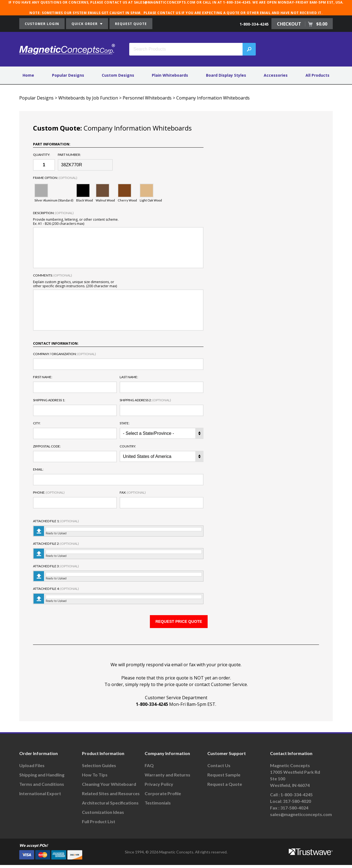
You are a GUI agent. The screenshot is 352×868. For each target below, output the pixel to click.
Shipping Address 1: (49, 400)
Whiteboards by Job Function (88, 98)
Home (28, 75)
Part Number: (69, 155)
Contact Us (219, 768)
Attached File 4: (56, 589)
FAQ (149, 768)
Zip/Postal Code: (47, 446)
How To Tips (95, 778)
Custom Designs (118, 75)
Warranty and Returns (167, 778)
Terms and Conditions (42, 787)
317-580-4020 (297, 804)
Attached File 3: (56, 566)
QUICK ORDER (87, 24)
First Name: (43, 377)
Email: (38, 469)
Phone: (49, 493)
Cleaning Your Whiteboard (109, 787)
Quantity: (42, 155)
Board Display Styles (226, 75)
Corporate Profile (163, 796)
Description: (53, 213)
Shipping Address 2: (145, 400)
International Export (40, 796)
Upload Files (32, 768)
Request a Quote (225, 787)
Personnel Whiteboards (147, 98)
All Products (317, 75)
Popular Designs (68, 75)
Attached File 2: (56, 544)
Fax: (133, 493)
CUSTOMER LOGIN (42, 24)
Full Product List (99, 824)
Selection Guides (99, 768)
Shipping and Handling (42, 778)
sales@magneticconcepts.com (301, 817)
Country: (128, 446)
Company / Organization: (64, 354)
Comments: (53, 275)
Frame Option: (55, 178)
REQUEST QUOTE (131, 24)
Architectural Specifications (110, 806)
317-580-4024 (294, 811)
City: (37, 423)
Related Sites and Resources (111, 796)
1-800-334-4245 (254, 24)
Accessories (276, 75)
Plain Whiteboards (170, 75)
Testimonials (158, 806)
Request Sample (224, 778)
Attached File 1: (56, 521)
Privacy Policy (159, 787)
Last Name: (129, 377)
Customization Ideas (103, 815)
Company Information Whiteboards (213, 98)
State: (125, 423)
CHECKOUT (302, 24)
